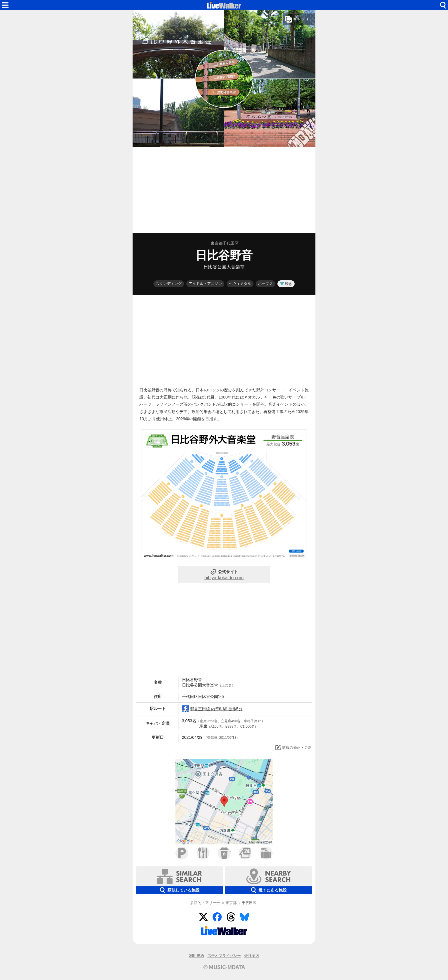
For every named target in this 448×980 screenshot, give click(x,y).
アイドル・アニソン (205, 284)
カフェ (224, 853)
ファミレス (203, 853)
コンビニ (245, 853)
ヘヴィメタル (240, 284)
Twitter (203, 917)
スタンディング (169, 284)
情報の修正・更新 (293, 748)
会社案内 (252, 956)
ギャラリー (299, 19)
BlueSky (245, 917)
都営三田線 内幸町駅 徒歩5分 (212, 709)
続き (286, 284)
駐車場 (182, 853)
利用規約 (197, 956)
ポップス (265, 284)
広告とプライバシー (224, 956)
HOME (224, 5)
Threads (231, 917)
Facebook (217, 917)
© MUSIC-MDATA (224, 967)
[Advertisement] (224, 190)
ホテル (266, 853)
